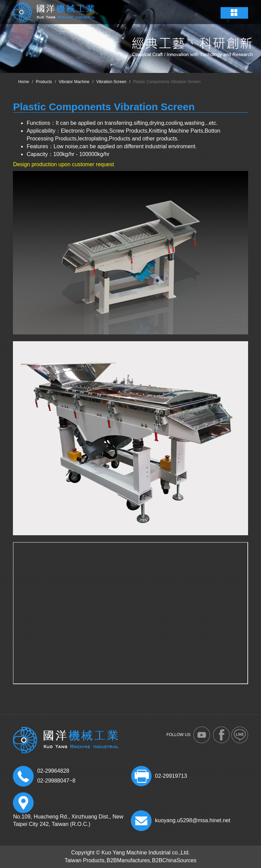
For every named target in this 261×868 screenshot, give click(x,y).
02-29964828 (53, 771)
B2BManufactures (128, 860)
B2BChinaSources (174, 860)
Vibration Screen (111, 82)
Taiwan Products (84, 860)
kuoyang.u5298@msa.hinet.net (193, 820)
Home (23, 82)
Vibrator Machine (74, 82)
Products (44, 82)
